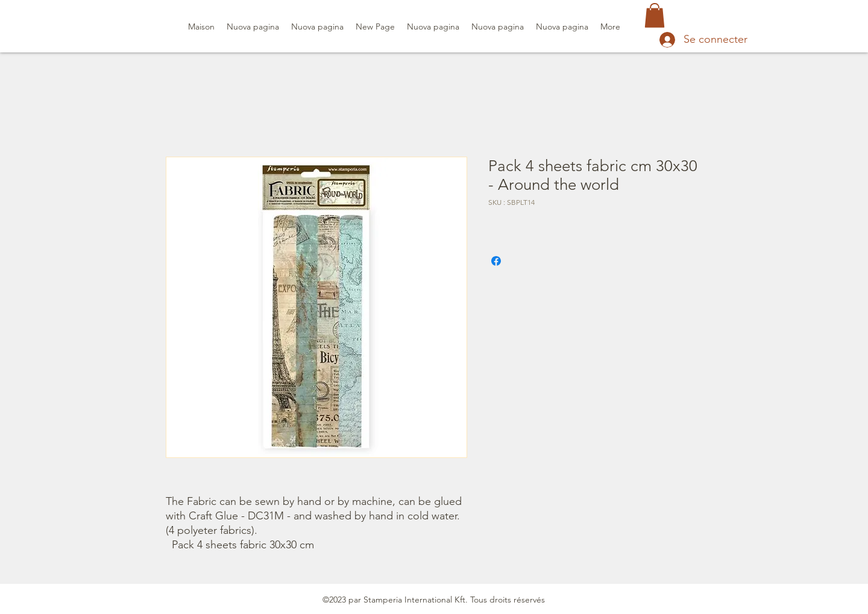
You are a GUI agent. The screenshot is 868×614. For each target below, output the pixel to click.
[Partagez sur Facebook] (496, 261)
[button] (655, 15)
